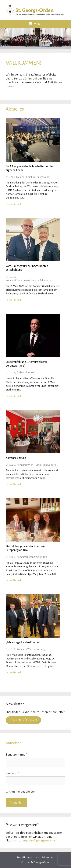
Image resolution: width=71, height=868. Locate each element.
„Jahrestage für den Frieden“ (23, 642)
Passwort (13, 773)
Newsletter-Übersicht (23, 720)
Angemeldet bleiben (21, 792)
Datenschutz (48, 857)
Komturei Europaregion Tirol (32, 557)
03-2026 (10, 277)
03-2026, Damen (15, 177)
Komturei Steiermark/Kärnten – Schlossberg (29, 280)
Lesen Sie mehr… (15, 204)
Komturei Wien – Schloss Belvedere (36, 465)
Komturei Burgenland (38, 177)
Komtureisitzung (16, 458)
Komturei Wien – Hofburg (31, 649)
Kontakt (21, 857)
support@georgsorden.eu (40, 840)
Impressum (33, 857)
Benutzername (16, 755)
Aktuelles (15, 109)
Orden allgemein (26, 372)
